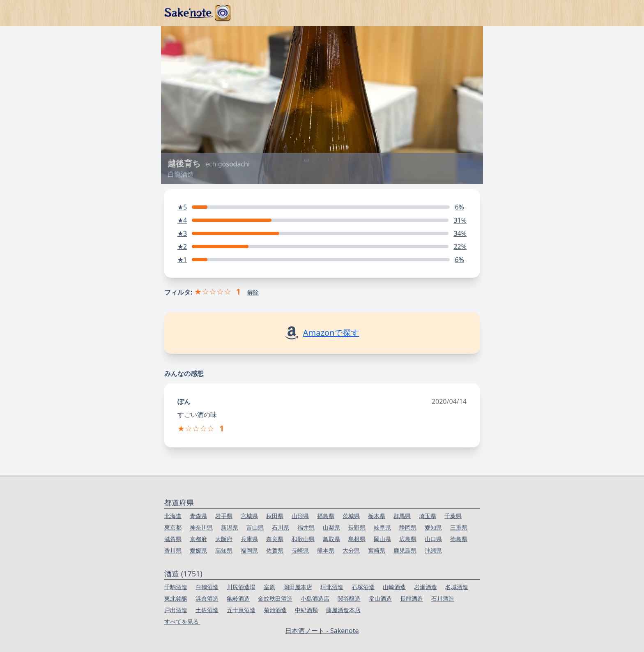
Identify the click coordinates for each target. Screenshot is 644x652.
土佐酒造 (207, 610)
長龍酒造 (412, 598)
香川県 (173, 550)
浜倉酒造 (207, 598)
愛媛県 (198, 550)
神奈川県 (201, 527)
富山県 (255, 527)
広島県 (408, 539)
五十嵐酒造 (241, 610)
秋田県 (275, 516)
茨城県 (351, 516)
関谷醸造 (349, 598)
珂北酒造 (332, 587)
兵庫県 (249, 539)
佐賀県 (275, 550)
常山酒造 (380, 598)
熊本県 (326, 550)
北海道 (173, 516)
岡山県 (382, 539)
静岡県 (408, 527)
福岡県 (249, 550)
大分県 (351, 550)
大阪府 (224, 539)
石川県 (281, 527)
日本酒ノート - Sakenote (322, 631)
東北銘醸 (176, 598)
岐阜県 (382, 527)
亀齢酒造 (238, 598)
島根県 (357, 539)
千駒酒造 (176, 587)
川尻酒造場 (241, 587)
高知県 (224, 550)
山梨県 (331, 527)
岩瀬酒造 (425, 587)
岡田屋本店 (298, 587)
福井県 (306, 527)
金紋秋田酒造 (275, 598)
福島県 (326, 516)
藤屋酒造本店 (343, 610)
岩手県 (224, 516)
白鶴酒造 (207, 587)
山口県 (433, 539)
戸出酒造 (176, 610)
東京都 (173, 527)
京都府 (198, 539)
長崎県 (300, 550)
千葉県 (453, 516)
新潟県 (230, 527)
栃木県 (377, 516)
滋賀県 (173, 539)
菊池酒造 (275, 610)
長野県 (357, 527)
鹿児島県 (405, 550)
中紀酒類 (306, 610)
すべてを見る (182, 621)
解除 (253, 292)
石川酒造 (443, 598)
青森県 (198, 516)
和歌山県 (303, 539)
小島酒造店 (315, 598)
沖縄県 (433, 550)
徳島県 (459, 539)
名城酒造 (457, 587)
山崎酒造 (394, 587)
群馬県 (402, 516)
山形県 (300, 516)
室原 (269, 587)
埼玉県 (428, 516)
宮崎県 (377, 550)
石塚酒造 (363, 587)
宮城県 (249, 516)
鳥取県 (331, 539)
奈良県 (275, 539)
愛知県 (433, 527)
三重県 (459, 527)
